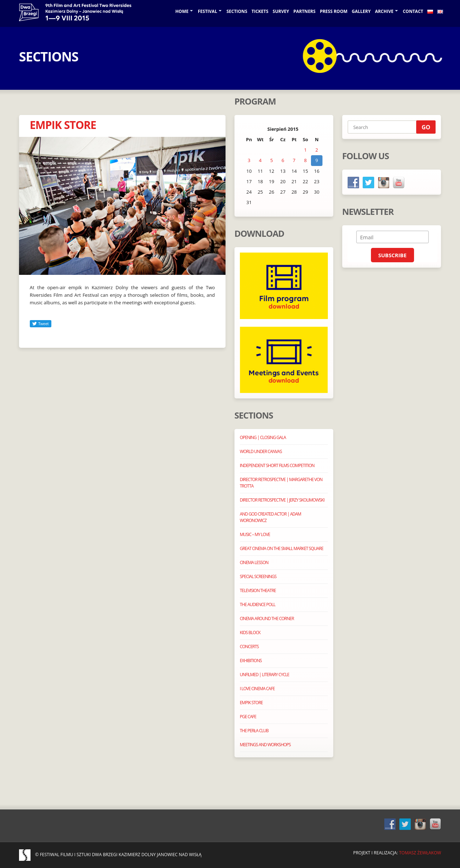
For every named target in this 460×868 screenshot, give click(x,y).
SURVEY (281, 11)
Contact (413, 11)
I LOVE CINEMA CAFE (257, 689)
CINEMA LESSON (254, 562)
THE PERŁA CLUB (254, 731)
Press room (334, 11)
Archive (384, 11)
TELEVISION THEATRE (258, 590)
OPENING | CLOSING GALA (263, 437)
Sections (237, 11)
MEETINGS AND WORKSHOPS (265, 745)
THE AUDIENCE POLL (258, 604)
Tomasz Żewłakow (420, 853)
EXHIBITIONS (251, 661)
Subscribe (392, 255)
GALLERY (361, 11)
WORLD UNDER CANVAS (261, 451)
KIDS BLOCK (250, 632)
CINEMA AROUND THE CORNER (267, 618)
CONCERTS (249, 647)
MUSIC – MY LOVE (255, 534)
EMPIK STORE (63, 125)
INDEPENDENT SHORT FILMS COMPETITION (277, 465)
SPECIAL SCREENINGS (258, 576)
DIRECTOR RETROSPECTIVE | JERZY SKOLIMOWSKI (282, 500)
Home (182, 11)
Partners (305, 11)
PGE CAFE (248, 717)
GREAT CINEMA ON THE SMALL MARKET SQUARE (282, 548)
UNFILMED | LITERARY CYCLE (264, 675)
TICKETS (260, 11)
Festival (208, 11)
